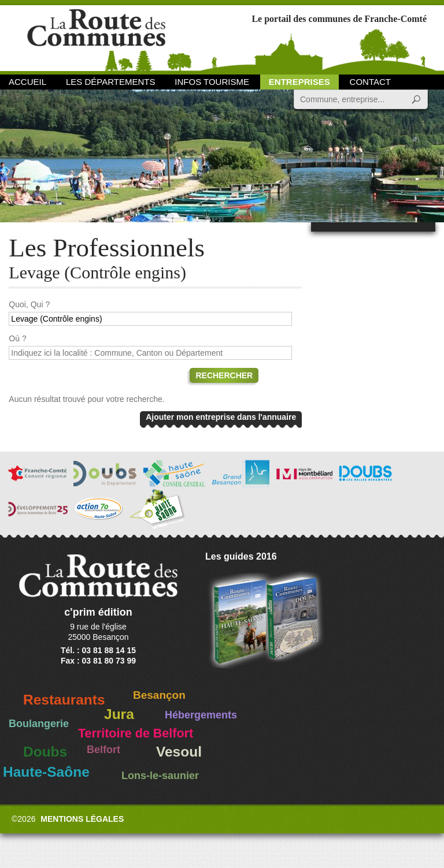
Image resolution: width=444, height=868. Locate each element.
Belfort (103, 750)
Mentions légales (82, 819)
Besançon (159, 695)
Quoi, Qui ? (29, 304)
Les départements (110, 82)
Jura (119, 714)
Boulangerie (39, 724)
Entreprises (299, 82)
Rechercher (224, 375)
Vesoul (179, 752)
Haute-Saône (46, 772)
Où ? (17, 338)
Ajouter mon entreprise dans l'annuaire (221, 417)
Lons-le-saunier (160, 776)
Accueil (27, 82)
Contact (370, 82)
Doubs (45, 752)
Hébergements (201, 715)
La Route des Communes (96, 37)
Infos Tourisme (212, 82)
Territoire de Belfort (136, 733)
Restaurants (64, 700)
